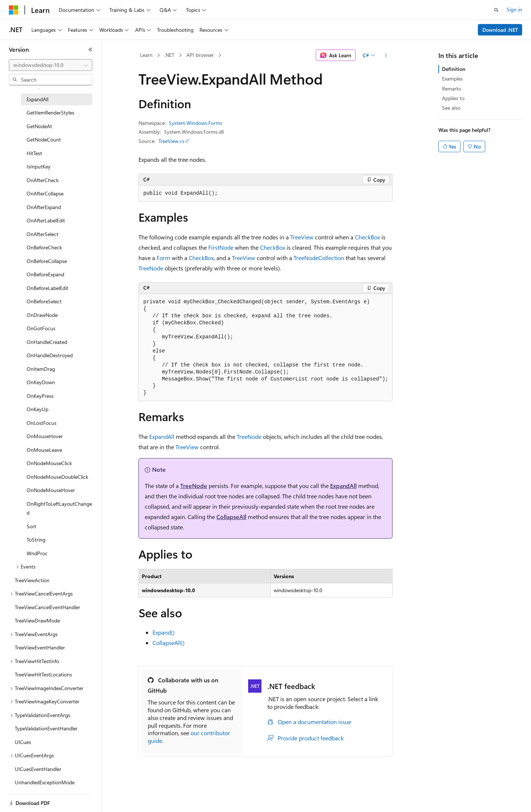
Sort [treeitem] (31, 526)
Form (163, 258)
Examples (452, 79)
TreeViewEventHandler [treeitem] (40, 647)
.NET (169, 55)
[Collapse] (90, 50)
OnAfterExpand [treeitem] (44, 207)
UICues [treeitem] (23, 742)
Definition (454, 69)
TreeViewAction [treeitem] (32, 580)
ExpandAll (162, 436)
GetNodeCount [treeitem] (44, 139)
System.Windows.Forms (196, 123)
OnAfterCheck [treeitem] (43, 180)
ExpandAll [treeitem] (37, 99)
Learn (146, 55)
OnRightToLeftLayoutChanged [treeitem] (59, 508)
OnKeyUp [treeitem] (37, 409)
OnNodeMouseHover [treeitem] (51, 490)
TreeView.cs (171, 141)
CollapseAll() (169, 643)
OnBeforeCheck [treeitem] (44, 247)
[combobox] (51, 65)
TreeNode (151, 268)
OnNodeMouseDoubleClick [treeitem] (57, 477)
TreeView (302, 237)
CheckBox (367, 237)
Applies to (453, 98)
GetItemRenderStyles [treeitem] (50, 112)
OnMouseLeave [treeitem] (44, 450)
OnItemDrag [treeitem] (41, 369)
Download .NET (500, 30)
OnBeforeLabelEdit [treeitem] (47, 288)
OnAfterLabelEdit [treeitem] (46, 220)
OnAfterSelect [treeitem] (42, 234)
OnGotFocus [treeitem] (41, 328)
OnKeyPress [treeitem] (40, 396)
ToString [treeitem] (36, 540)
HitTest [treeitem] (34, 153)
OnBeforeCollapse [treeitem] (47, 261)
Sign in (514, 9)
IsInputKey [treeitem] (39, 166)
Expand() (164, 632)
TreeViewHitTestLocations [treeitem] (43, 674)
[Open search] (496, 10)
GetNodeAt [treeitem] (39, 126)
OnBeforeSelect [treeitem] (44, 301)
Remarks (452, 88)
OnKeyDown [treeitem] (41, 382)
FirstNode (221, 247)
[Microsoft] (14, 10)
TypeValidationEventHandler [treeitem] (46, 728)
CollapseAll (231, 517)
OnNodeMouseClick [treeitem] (49, 463)
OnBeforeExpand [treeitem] (45, 274)
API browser (200, 55)
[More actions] (386, 55)
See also (451, 108)
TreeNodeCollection (319, 258)
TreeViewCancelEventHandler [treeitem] (47, 607)
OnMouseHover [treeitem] (45, 436)
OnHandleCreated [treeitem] (47, 342)
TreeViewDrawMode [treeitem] (37, 620)
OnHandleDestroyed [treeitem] (50, 355)
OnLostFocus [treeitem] (42, 423)
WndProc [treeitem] (37, 553)
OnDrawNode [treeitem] (42, 315)
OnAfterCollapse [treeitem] (45, 193)
